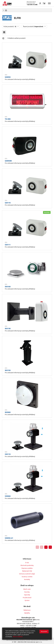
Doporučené (39, 26)
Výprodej (27, 595)
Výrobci (27, 600)
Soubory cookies (27, 577)
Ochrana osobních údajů (27, 574)
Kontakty (27, 579)
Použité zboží (27, 598)
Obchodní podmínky (27, 565)
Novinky (27, 592)
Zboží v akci (27, 589)
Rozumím (44, 631)
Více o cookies (18, 637)
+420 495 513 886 (32, 5)
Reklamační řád (27, 571)
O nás (27, 563)
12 (15, 26)
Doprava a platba (27, 568)
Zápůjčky (27, 613)
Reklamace (27, 610)
